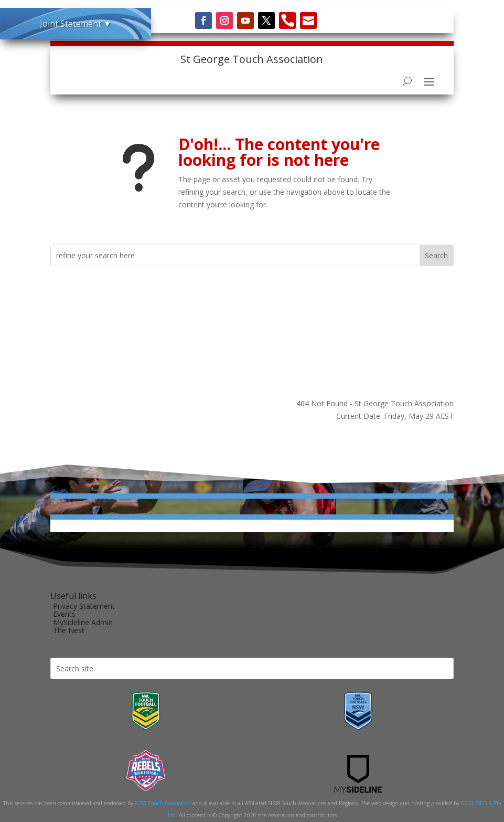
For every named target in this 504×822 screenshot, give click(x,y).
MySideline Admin (83, 622)
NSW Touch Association (163, 803)
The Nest (69, 630)
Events (64, 614)
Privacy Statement (84, 606)
